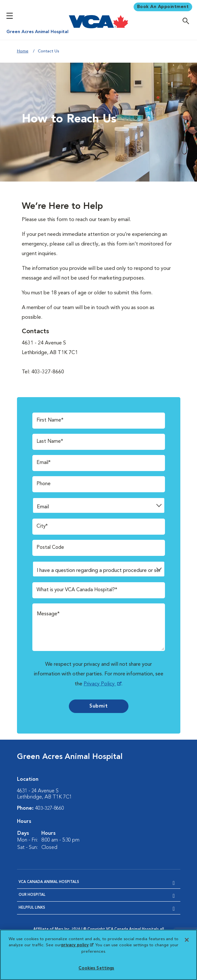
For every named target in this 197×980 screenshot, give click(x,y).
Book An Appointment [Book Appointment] (163, 7)
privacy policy (77, 945)
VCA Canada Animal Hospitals (49, 882)
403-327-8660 (50, 808)
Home (23, 51)
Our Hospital (32, 895)
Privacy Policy (100, 684)
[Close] (187, 940)
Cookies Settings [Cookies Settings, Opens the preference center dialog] (96, 968)
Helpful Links (32, 908)
